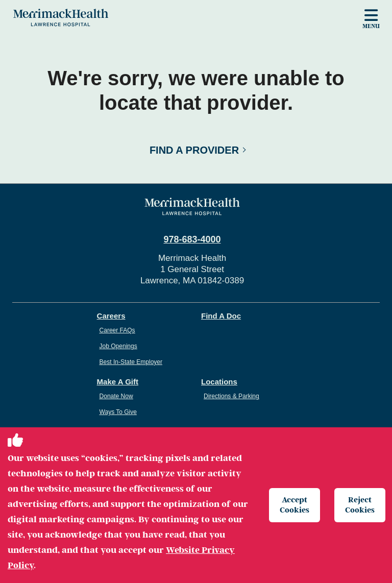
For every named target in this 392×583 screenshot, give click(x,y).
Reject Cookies (360, 505)
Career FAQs (117, 330)
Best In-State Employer (131, 362)
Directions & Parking (231, 396)
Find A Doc (221, 316)
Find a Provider (194, 150)
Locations (219, 382)
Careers (111, 316)
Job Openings (118, 346)
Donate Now (116, 396)
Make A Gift (118, 382)
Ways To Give (118, 412)
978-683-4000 (192, 239)
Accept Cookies (295, 505)
